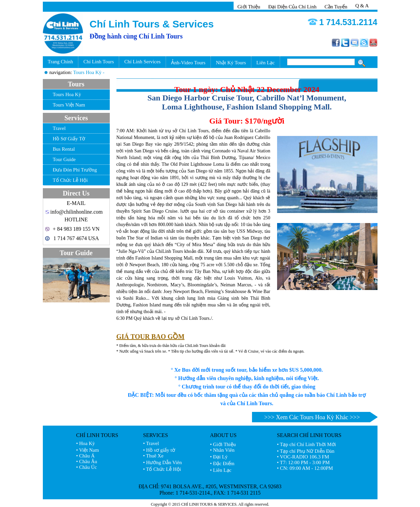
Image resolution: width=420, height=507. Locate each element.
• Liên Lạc (221, 470)
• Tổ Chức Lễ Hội (162, 469)
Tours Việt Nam (69, 105)
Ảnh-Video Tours (188, 63)
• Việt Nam (88, 450)
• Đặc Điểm (222, 463)
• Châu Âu (87, 461)
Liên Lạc (266, 63)
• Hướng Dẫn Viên (163, 462)
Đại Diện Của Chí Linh (292, 7)
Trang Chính (61, 62)
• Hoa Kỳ (86, 443)
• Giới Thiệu (223, 444)
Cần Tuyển (336, 7)
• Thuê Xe (153, 456)
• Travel (151, 443)
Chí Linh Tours (99, 62)
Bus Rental (64, 149)
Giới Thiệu (249, 7)
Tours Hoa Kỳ (67, 94)
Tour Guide (64, 159)
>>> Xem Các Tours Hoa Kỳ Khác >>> (312, 417)
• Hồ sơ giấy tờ (159, 450)
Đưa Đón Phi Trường (75, 170)
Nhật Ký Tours (231, 63)
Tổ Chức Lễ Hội (70, 180)
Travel (59, 128)
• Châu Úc (87, 467)
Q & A (362, 6)
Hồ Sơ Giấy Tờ (69, 139)
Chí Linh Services (142, 62)
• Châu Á (86, 456)
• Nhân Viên (222, 450)
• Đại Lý (219, 457)
